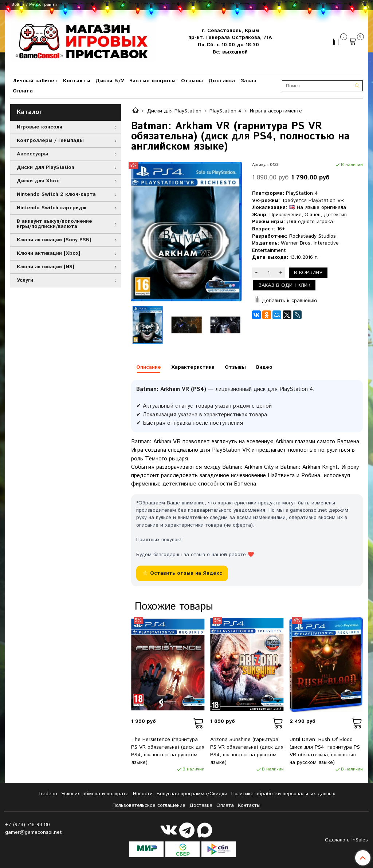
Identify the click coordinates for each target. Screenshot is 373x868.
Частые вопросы (153, 81)
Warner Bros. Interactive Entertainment (295, 247)
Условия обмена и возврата (95, 794)
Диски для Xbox (38, 181)
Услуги (25, 280)
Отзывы (192, 81)
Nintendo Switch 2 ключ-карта (56, 194)
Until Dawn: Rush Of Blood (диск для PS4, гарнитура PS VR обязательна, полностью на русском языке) (325, 751)
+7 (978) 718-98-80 (28, 825)
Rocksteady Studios (313, 236)
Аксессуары (32, 154)
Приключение (286, 215)
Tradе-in (48, 794)
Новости (143, 794)
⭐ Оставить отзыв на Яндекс (182, 573)
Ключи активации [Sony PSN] (54, 240)
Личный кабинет (35, 81)
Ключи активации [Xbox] (48, 253)
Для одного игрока (310, 222)
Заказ (249, 81)
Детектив (335, 215)
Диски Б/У (110, 81)
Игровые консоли (40, 127)
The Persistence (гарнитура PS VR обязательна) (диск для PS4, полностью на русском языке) (168, 751)
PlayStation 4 (225, 111)
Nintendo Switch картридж (52, 208)
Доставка (222, 81)
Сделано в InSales (346, 840)
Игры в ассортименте (276, 111)
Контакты (77, 81)
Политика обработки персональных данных (283, 794)
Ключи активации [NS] (46, 267)
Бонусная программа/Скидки (192, 794)
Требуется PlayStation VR (313, 201)
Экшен (313, 215)
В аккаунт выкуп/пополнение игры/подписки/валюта (54, 224)
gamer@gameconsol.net (34, 832)
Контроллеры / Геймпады (50, 140)
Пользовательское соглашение (149, 805)
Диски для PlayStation (174, 111)
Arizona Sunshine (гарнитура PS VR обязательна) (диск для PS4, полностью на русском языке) (247, 751)
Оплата (23, 91)
